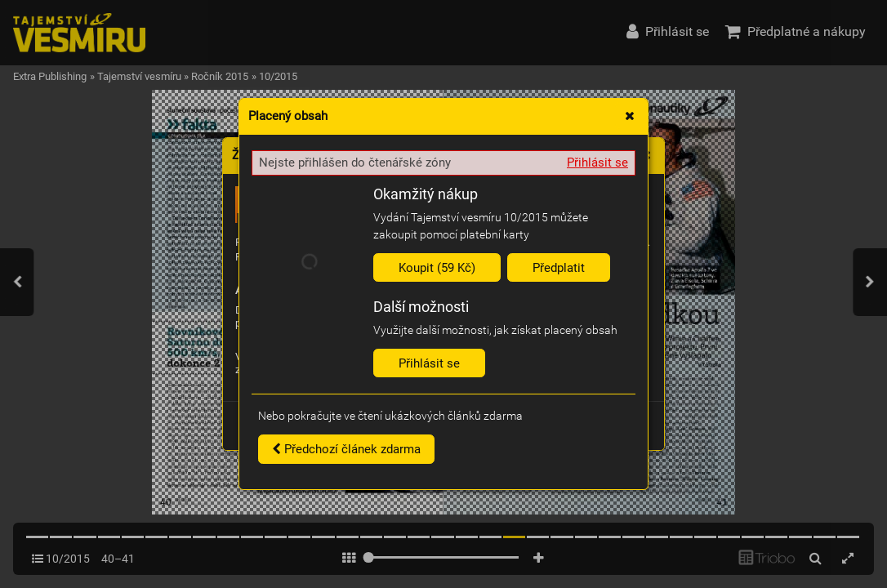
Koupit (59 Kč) (437, 268)
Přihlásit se (597, 163)
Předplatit (559, 268)
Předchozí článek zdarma (346, 449)
